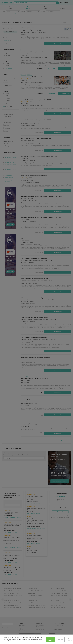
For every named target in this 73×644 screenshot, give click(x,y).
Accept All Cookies (50, 640)
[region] (36, 639)
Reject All (60, 640)
